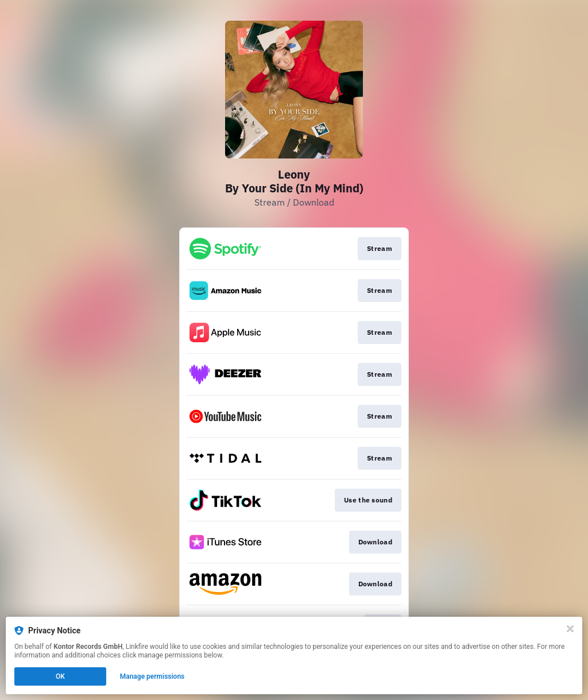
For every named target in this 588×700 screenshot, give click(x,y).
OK (60, 676)
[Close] (570, 629)
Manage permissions (152, 676)
